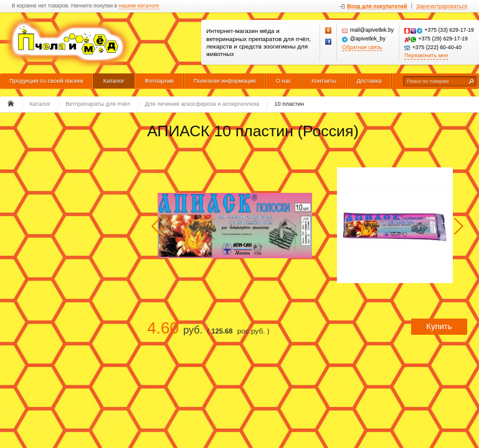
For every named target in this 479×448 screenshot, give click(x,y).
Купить (439, 326)
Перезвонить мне (426, 56)
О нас (284, 81)
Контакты (324, 81)
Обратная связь (362, 48)
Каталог (114, 81)
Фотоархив (159, 81)
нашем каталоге (139, 6)
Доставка (369, 81)
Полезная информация (225, 81)
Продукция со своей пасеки (46, 81)
